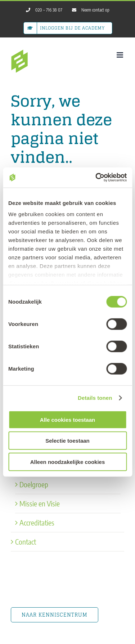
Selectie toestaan (67, 441)
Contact (26, 542)
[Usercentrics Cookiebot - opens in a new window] (96, 178)
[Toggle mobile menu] (120, 55)
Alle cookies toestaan (67, 419)
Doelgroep (34, 484)
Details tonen (95, 398)
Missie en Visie (40, 503)
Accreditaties (37, 522)
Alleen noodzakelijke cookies (68, 462)
